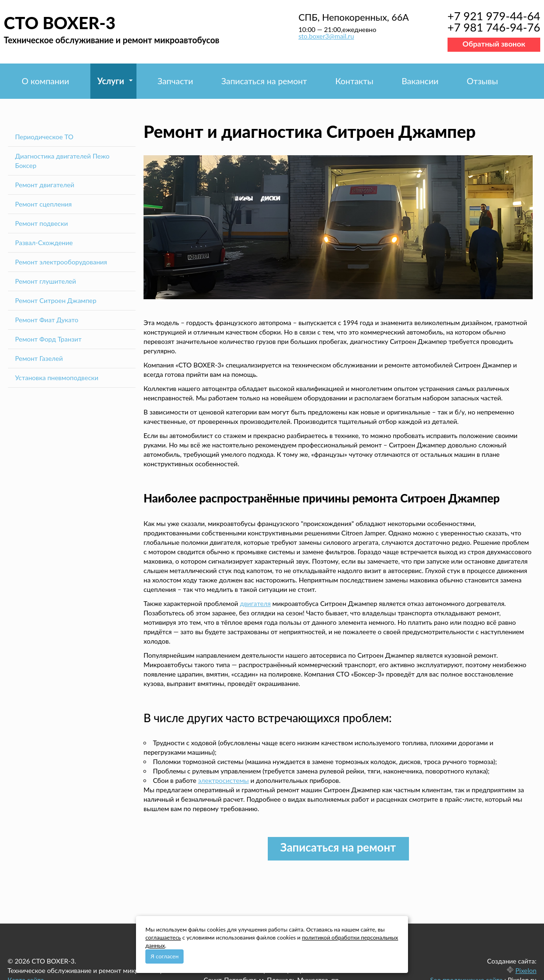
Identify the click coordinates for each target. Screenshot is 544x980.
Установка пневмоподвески (57, 378)
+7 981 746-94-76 (494, 27)
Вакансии (420, 81)
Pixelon (526, 970)
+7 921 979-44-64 (494, 16)
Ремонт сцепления (44, 204)
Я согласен (164, 956)
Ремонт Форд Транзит (48, 339)
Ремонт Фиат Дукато (47, 320)
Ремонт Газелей (39, 358)
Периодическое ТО (44, 137)
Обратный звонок (494, 44)
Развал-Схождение (44, 243)
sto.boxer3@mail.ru (326, 36)
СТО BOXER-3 (60, 23)
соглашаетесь (163, 937)
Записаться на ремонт (264, 81)
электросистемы (224, 780)
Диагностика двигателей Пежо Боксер (62, 161)
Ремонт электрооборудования (61, 262)
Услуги (111, 81)
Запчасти (176, 81)
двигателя (255, 603)
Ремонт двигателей (45, 185)
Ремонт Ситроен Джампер (56, 300)
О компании (45, 81)
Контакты (354, 81)
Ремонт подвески (41, 223)
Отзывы (483, 81)
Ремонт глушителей (46, 281)
